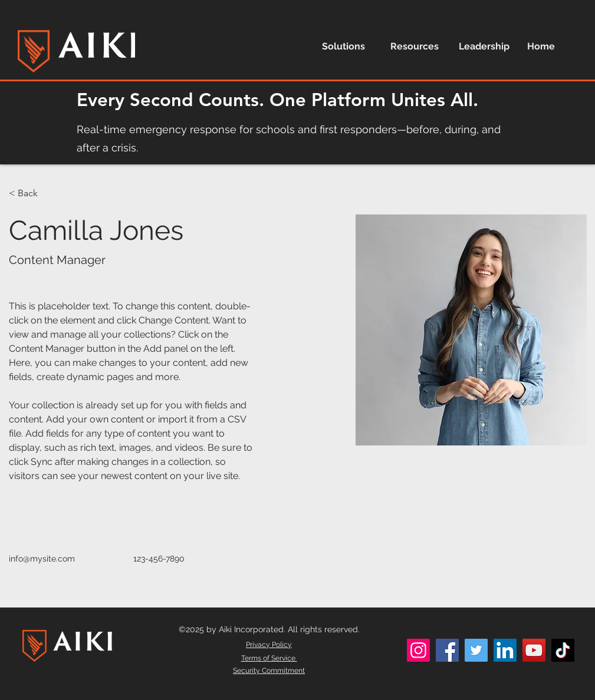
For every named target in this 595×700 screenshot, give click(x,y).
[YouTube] (534, 650)
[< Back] (32, 194)
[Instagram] (418, 650)
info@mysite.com (42, 559)
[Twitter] (476, 650)
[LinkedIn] (505, 650)
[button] (347, 46)
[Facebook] (447, 650)
